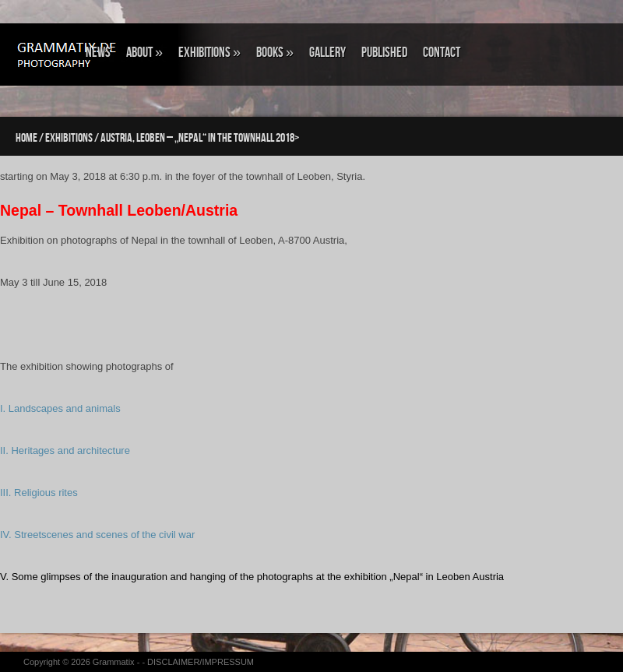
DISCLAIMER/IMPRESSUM (201, 662)
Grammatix (114, 662)
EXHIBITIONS (209, 53)
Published (384, 53)
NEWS (98, 53)
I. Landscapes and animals (60, 408)
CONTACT (442, 53)
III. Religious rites (39, 493)
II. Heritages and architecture (65, 450)
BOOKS (275, 53)
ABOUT (144, 53)
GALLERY (327, 53)
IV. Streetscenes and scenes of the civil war (97, 535)
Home (26, 138)
